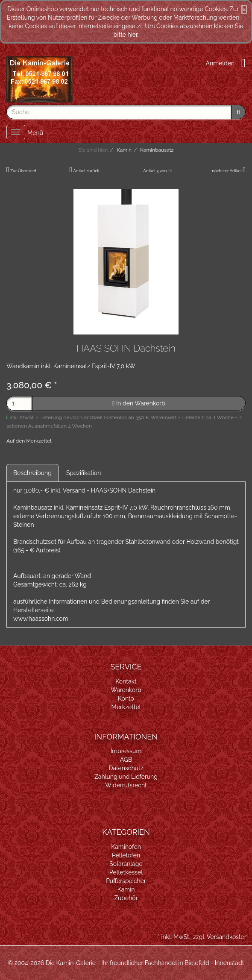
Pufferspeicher (126, 881)
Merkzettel (126, 707)
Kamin (126, 889)
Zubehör (126, 898)
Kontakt (126, 681)
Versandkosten (227, 937)
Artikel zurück (86, 171)
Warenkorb (126, 690)
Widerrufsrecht (126, 785)
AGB (126, 760)
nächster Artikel (227, 171)
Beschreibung (32, 473)
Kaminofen (126, 847)
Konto (126, 698)
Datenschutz (126, 768)
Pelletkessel (126, 872)
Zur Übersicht (23, 171)
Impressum (126, 751)
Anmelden (220, 63)
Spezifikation (84, 473)
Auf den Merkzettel (29, 441)
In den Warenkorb (139, 403)
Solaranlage (126, 864)
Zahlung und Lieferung (126, 777)
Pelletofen (126, 855)
